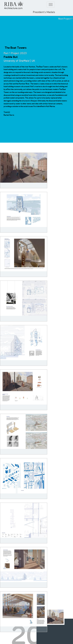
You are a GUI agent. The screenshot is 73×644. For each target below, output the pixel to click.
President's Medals (44, 12)
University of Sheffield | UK (19, 61)
